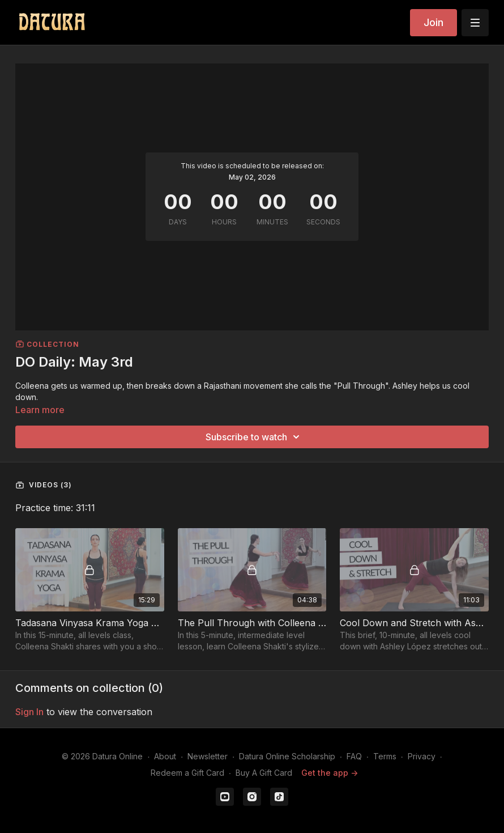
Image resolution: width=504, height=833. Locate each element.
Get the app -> (330, 773)
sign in (29, 712)
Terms (385, 756)
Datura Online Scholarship (287, 756)
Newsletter (208, 756)
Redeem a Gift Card (187, 773)
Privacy (422, 756)
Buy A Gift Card (264, 773)
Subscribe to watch (254, 437)
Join (433, 22)
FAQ (354, 756)
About (165, 756)
